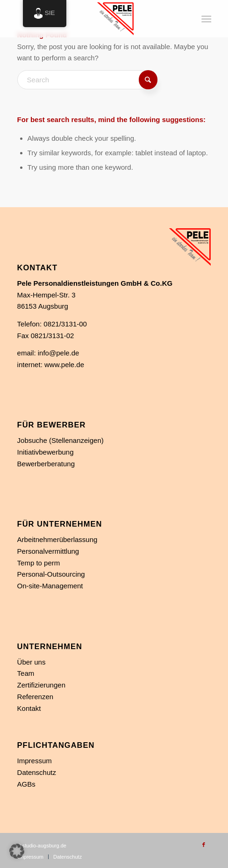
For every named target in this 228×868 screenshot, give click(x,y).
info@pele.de (59, 353)
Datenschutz (37, 772)
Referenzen (36, 697)
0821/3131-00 (65, 324)
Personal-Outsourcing (51, 574)
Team (26, 673)
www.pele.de (64, 365)
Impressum (35, 761)
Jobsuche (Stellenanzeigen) (61, 440)
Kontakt (29, 708)
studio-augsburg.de (44, 846)
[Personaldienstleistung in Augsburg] (95, 19)
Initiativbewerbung (46, 452)
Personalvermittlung (48, 551)
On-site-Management (50, 586)
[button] (17, 851)
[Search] (87, 80)
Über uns (32, 662)
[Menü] (205, 19)
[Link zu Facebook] (204, 845)
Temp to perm (39, 563)
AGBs (26, 784)
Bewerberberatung (46, 464)
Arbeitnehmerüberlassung (57, 539)
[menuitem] (205, 19)
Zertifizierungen (41, 685)
